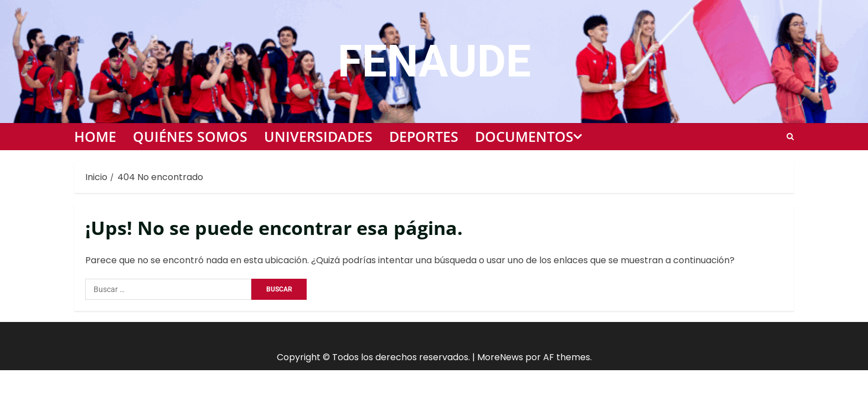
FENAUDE (434, 62)
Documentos (524, 136)
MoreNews (500, 357)
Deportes (424, 136)
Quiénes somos (190, 136)
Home (95, 136)
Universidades (318, 136)
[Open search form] (790, 137)
